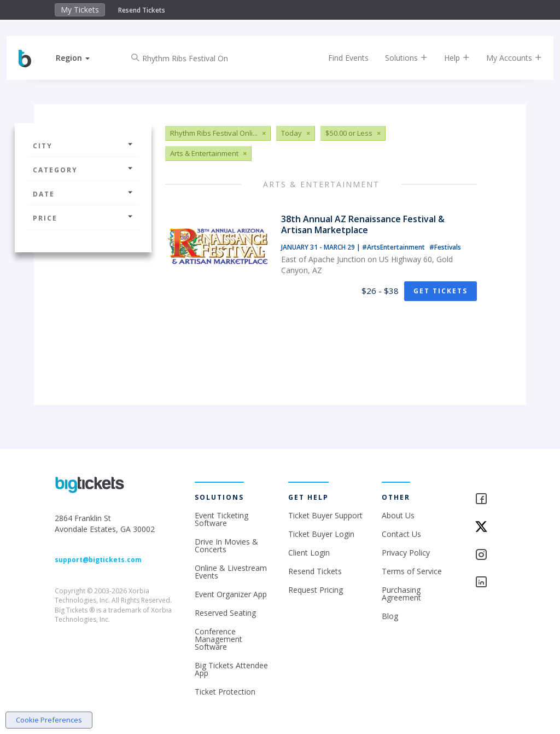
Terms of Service (412, 571)
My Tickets (80, 10)
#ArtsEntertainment (394, 247)
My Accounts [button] (504, 58)
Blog (390, 616)
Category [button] (83, 170)
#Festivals (445, 247)
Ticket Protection (225, 692)
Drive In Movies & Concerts (226, 545)
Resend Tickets (142, 10)
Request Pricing (316, 590)
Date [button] (83, 194)
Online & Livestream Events (231, 572)
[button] (83, 58)
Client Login (309, 553)
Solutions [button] (396, 58)
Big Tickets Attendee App (231, 669)
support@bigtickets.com (98, 560)
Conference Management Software (218, 639)
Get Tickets (441, 291)
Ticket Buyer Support (325, 515)
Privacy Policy (406, 553)
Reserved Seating (225, 613)
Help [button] (447, 58)
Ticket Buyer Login (321, 534)
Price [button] (83, 218)
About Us (398, 515)
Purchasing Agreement (401, 594)
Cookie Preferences (49, 720)
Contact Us (401, 534)
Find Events (339, 58)
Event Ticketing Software (221, 519)
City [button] (83, 146)
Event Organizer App (231, 594)
